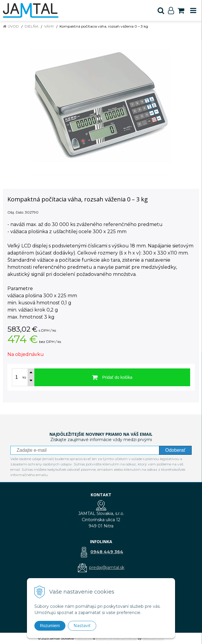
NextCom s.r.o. (153, 638)
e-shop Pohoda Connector (116, 638)
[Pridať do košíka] (112, 377)
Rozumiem (50, 626)
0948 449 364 (107, 552)
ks (24, 377)
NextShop (84, 638)
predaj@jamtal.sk (107, 567)
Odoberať (175, 450)
